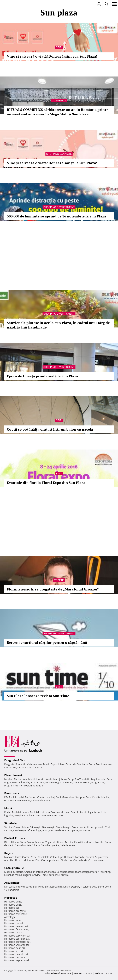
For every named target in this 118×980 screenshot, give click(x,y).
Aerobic (69, 842)
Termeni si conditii (83, 973)
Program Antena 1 (33, 785)
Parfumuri (31, 797)
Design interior (90, 872)
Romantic (21, 764)
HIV (64, 830)
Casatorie (71, 764)
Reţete (9, 853)
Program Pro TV (13, 785)
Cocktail (90, 857)
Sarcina (8, 827)
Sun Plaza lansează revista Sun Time (38, 696)
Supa (60, 857)
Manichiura (68, 797)
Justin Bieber (65, 782)
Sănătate (10, 823)
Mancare (9, 857)
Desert (19, 860)
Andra (34, 782)
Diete (7, 842)
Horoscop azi (12, 908)
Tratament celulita (20, 800)
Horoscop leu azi (14, 951)
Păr (6, 797)
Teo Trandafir (82, 779)
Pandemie (14, 890)
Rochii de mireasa (40, 812)
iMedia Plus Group (36, 970)
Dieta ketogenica (50, 845)
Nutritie (100, 842)
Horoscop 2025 (13, 905)
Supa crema (102, 857)
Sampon (80, 797)
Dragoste (9, 764)
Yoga (48, 842)
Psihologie (35, 827)
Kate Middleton (31, 779)
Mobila (52, 872)
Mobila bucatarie (14, 872)
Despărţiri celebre (81, 887)
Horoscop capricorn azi (17, 936)
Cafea (53, 857)
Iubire (61, 764)
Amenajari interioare (36, 872)
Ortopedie (73, 830)
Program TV (98, 782)
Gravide (36, 875)
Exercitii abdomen (84, 842)
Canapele (62, 872)
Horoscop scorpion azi (17, 939)
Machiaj (51, 797)
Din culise (10, 887)
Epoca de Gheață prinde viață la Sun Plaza (43, 376)
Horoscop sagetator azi (17, 942)
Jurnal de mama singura (18, 875)
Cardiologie (20, 830)
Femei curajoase (51, 875)
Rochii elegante (88, 812)
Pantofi (74, 812)
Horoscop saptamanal (17, 960)
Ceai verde (55, 830)
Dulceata (69, 857)
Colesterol (78, 827)
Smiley (26, 782)
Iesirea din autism (60, 887)
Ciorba (26, 857)
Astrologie (10, 917)
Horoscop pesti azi (15, 948)
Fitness (15, 842)
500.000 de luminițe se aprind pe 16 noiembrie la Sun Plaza (57, 216)
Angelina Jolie (98, 779)
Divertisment (13, 775)
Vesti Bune (98, 887)
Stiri (59, 47)
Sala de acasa (68, 845)
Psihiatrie (85, 830)
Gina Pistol (51, 782)
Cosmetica (59, 101)
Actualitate (12, 883)
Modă (8, 808)
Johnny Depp (66, 779)
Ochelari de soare (36, 815)
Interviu (20, 887)
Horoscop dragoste (15, 911)
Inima (25, 827)
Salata (46, 857)
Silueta (36, 845)
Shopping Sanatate (59, 154)
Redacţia (99, 973)
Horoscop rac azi (14, 923)
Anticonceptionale (94, 827)
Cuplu (54, 764)
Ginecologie (49, 827)
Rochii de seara (20, 812)
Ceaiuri (17, 827)
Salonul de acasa (41, 800)
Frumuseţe (12, 793)
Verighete (20, 815)
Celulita (96, 797)
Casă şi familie (14, 868)
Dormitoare (75, 872)
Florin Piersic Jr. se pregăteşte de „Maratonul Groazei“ (53, 589)
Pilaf (38, 860)
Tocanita (80, 857)
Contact (110, 973)
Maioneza (29, 860)
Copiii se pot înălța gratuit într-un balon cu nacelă (50, 429)
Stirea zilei (31, 887)
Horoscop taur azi (14, 932)
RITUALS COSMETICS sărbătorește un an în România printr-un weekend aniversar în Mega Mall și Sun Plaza (58, 112)
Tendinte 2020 (55, 815)
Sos (40, 857)
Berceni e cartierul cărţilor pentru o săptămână (47, 642)
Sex (79, 764)
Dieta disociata (23, 845)
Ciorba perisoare (51, 860)
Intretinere (58, 842)
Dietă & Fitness (15, 838)
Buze (88, 797)
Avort (45, 830)
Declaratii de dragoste (30, 767)
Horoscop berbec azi (16, 957)
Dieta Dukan (27, 842)
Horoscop (11, 898)
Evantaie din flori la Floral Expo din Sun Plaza (46, 483)
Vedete (59, 580)
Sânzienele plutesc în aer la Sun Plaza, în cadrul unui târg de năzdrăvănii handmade (58, 325)
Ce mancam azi (97, 860)
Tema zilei (43, 887)
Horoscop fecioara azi (16, 929)
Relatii (46, 764)
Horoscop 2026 (13, 902)
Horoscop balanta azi (16, 954)
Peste (34, 857)
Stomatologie (63, 827)
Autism (65, 875)
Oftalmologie (34, 830)
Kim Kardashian (49, 779)
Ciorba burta (80, 860)
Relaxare (40, 842)
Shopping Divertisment (59, 207)
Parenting (105, 872)
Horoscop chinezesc (15, 914)
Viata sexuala (34, 764)
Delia (42, 782)
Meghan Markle (13, 779)
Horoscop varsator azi (16, 945)
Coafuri (41, 797)
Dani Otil (17, 782)
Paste (18, 857)
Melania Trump (82, 782)
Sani (58, 797)
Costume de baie (60, 812)
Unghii (20, 797)
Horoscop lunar (13, 920)
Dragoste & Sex (15, 760)
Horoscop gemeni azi (16, 926)
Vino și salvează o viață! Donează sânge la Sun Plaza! (52, 56)
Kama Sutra (88, 764)
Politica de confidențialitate (58, 973)
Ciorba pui (67, 860)
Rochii (12, 797)
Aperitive (9, 860)
